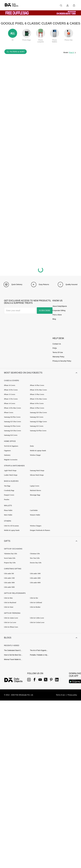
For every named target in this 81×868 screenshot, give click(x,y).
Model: (66, 52)
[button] (40, 373)
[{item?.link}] (16, 684)
